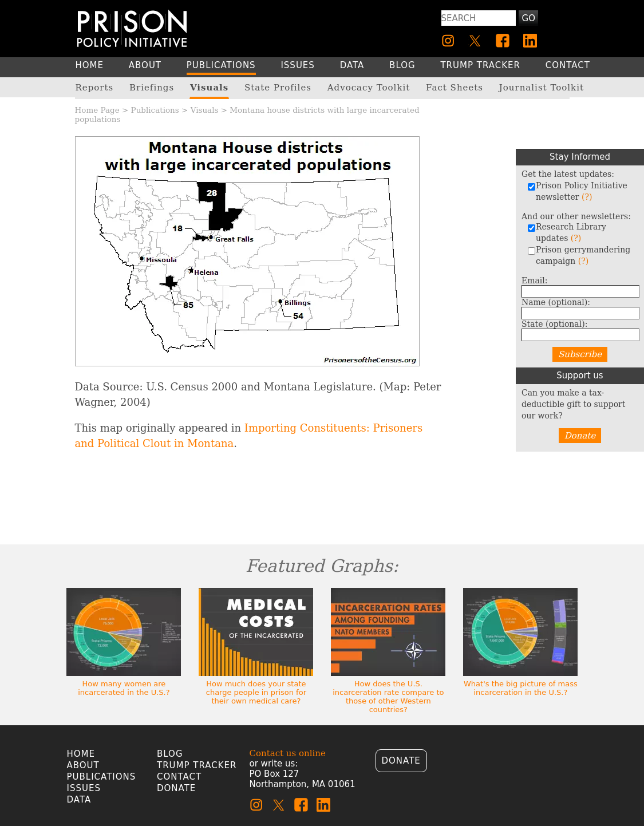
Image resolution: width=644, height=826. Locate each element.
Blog (170, 754)
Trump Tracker (197, 765)
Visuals (205, 110)
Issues (84, 788)
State (554, 324)
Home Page (97, 110)
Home (81, 754)
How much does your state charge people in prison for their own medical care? (256, 692)
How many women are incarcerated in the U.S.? (124, 688)
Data (79, 800)
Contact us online (288, 753)
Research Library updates (567, 232)
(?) (587, 197)
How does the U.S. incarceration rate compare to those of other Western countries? (388, 697)
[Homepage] (132, 28)
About (83, 765)
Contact (179, 777)
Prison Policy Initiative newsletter (577, 191)
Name (556, 302)
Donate (580, 436)
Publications (155, 110)
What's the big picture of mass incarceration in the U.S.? (521, 688)
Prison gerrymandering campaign (579, 255)
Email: (535, 280)
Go (529, 18)
